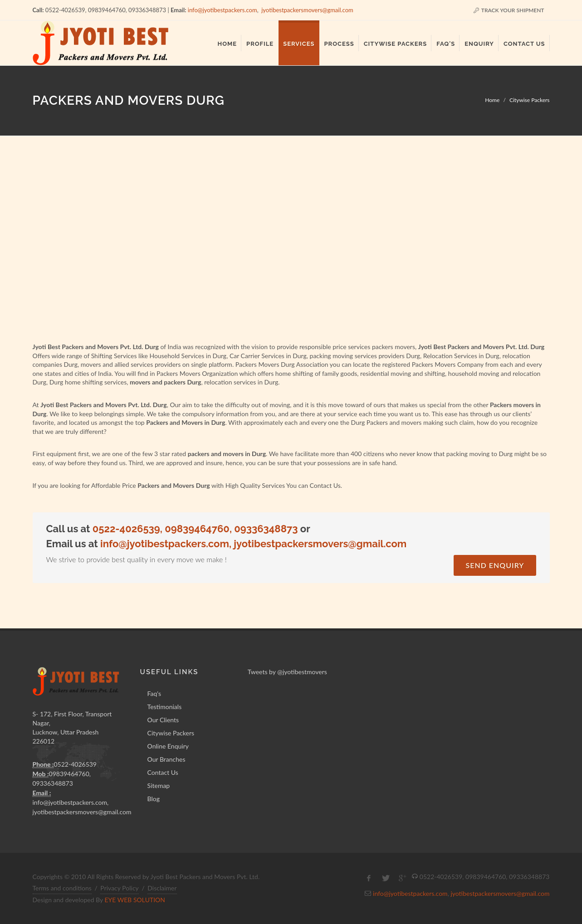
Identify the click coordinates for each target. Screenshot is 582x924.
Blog (154, 799)
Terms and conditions (62, 888)
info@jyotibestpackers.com (223, 10)
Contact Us (163, 772)
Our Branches (166, 759)
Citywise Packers (530, 100)
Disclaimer (162, 888)
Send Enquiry (495, 565)
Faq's (154, 693)
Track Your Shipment (509, 10)
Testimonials (165, 707)
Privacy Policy (119, 888)
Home (492, 100)
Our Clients (163, 720)
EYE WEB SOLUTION (135, 900)
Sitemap (159, 785)
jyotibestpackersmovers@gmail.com (307, 10)
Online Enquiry (168, 746)
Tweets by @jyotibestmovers (287, 672)
